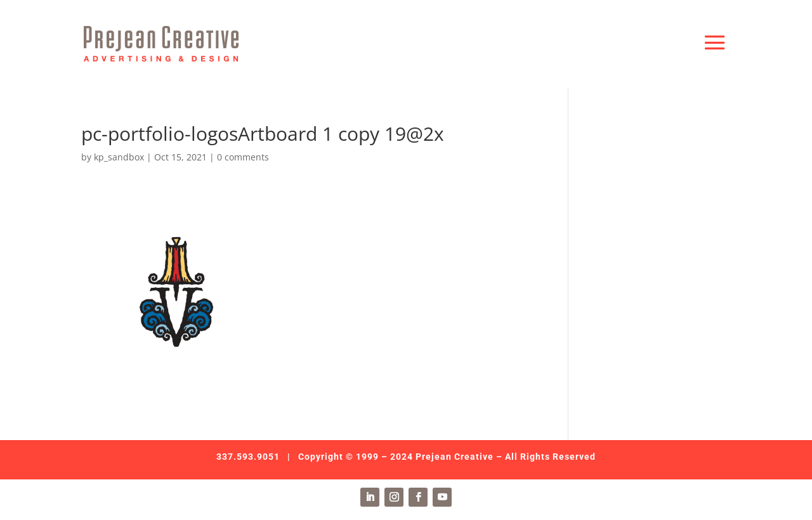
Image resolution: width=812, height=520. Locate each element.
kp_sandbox (119, 157)
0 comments (243, 157)
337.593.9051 (248, 457)
